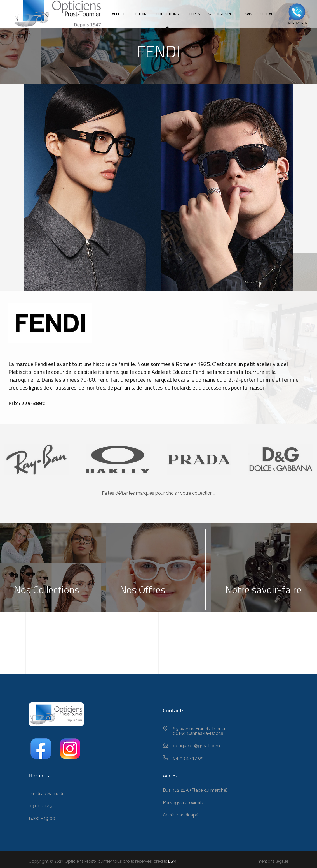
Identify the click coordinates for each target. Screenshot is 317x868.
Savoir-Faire (220, 14)
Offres (193, 14)
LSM (172, 861)
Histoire (141, 14)
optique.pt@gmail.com (196, 746)
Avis (248, 14)
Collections (168, 14)
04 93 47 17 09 (188, 758)
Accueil (118, 14)
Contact (267, 14)
